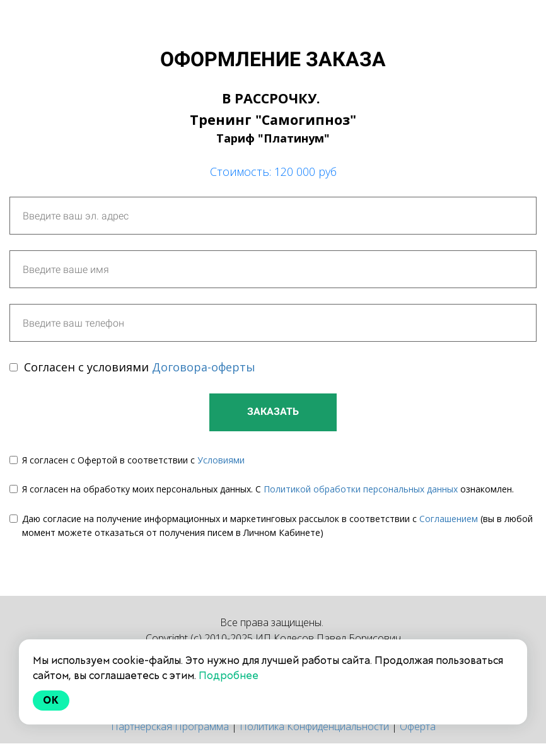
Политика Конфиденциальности (314, 726)
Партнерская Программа (170, 726)
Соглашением (449, 519)
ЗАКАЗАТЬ (273, 411)
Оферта (418, 726)
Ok (51, 700)
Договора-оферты (204, 367)
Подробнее (229, 676)
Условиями (221, 460)
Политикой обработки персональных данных (361, 489)
